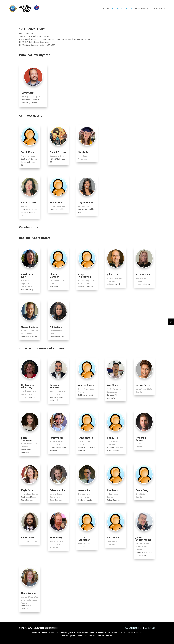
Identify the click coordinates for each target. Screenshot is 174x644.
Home (106, 9)
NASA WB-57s (142, 9)
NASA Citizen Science (134, 628)
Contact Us (160, 9)
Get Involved (150, 628)
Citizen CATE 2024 (121, 9)
